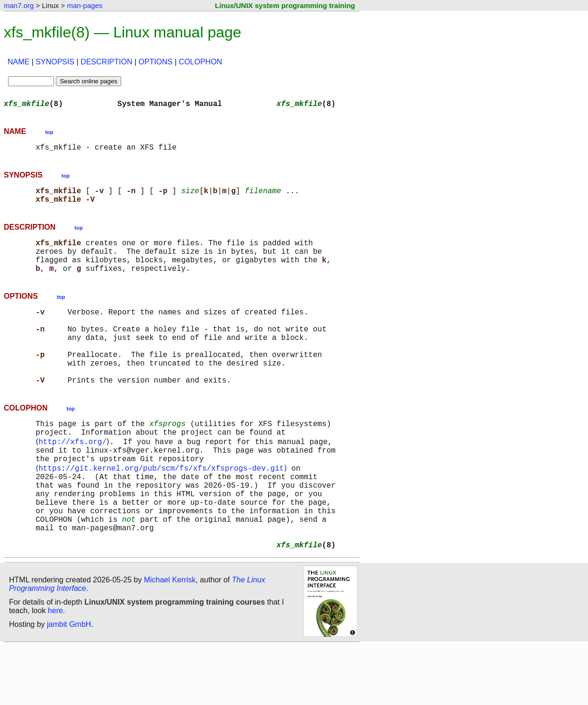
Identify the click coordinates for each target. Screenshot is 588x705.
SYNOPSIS (55, 62)
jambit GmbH (69, 683)
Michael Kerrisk (170, 638)
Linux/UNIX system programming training (285, 5)
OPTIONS (156, 62)
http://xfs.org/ (74, 478)
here (55, 669)
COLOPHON (201, 62)
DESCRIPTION (106, 62)
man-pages (85, 5)
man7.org (19, 5)
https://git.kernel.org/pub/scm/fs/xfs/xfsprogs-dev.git (163, 509)
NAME (18, 62)
